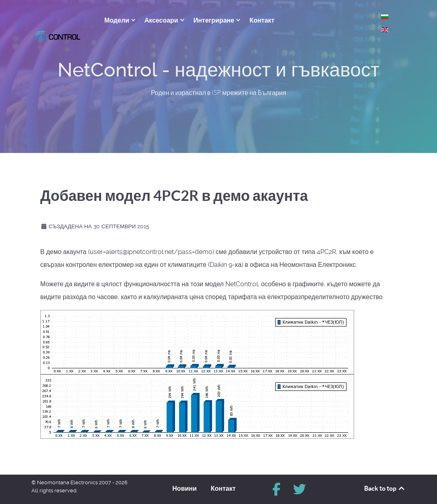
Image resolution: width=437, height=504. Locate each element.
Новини (184, 484)
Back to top (385, 484)
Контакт (223, 484)
